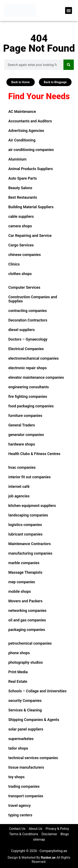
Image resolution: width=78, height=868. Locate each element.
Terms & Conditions (24, 834)
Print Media (18, 672)
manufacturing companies (30, 553)
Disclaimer (49, 834)
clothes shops (20, 274)
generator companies (26, 435)
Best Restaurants (23, 197)
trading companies (24, 786)
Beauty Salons (20, 188)
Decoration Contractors (28, 320)
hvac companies (22, 467)
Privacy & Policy (57, 829)
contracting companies (28, 311)
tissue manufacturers (26, 767)
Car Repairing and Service (30, 236)
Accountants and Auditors (30, 121)
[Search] (69, 65)
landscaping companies (28, 515)
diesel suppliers (22, 330)
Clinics (14, 264)
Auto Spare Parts (23, 178)
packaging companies (27, 630)
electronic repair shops (28, 368)
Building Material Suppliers (31, 207)
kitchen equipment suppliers (32, 506)
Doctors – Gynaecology (28, 339)
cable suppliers (21, 216)
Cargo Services (21, 245)
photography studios (26, 662)
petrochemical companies (30, 643)
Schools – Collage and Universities (37, 691)
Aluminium (17, 159)
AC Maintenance (22, 111)
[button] (69, 10)
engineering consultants (29, 387)
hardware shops (22, 444)
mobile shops (20, 591)
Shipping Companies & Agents (34, 720)
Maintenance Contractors (30, 544)
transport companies (26, 796)
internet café (19, 486)
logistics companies (25, 525)
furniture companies (25, 416)
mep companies (22, 582)
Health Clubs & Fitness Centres (34, 454)
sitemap (39, 839)
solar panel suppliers (26, 729)
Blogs (65, 834)
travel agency (19, 805)
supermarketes (21, 739)
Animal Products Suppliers (31, 169)
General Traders (22, 425)
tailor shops (18, 748)
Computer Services (24, 287)
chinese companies (25, 255)
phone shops (19, 653)
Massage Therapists (25, 572)
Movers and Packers (25, 601)
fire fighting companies (28, 396)
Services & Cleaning (25, 710)
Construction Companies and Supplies (33, 299)
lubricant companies (25, 534)
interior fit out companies (29, 477)
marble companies (24, 563)
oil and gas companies (27, 620)
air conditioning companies (31, 150)
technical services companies (33, 758)
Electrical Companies (26, 349)
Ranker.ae (48, 858)
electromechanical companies (33, 358)
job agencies (19, 496)
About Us (35, 829)
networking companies (27, 611)
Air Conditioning (22, 140)
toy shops (16, 777)
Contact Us (17, 829)
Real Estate (18, 681)
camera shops (20, 226)
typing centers (20, 815)
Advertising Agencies (26, 131)
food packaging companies (31, 406)
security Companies (25, 701)
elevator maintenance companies (36, 377)
